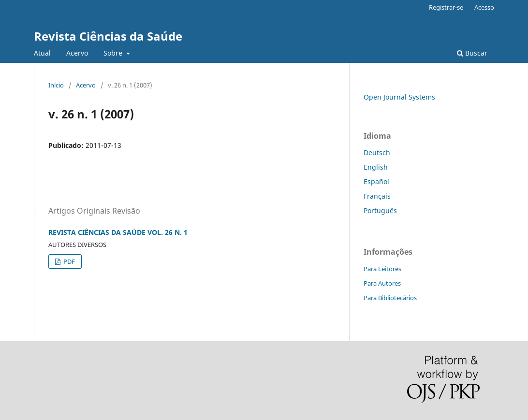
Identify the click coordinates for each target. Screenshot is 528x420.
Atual (42, 53)
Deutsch (377, 152)
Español (376, 181)
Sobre (114, 53)
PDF (68, 261)
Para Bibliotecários (390, 298)
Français (377, 196)
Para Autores (382, 283)
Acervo (77, 53)
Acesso (484, 7)
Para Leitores (382, 269)
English (376, 167)
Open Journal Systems (399, 97)
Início (56, 85)
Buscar (472, 53)
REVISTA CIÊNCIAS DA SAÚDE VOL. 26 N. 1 (118, 232)
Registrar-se (446, 7)
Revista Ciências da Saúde (108, 36)
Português (380, 210)
